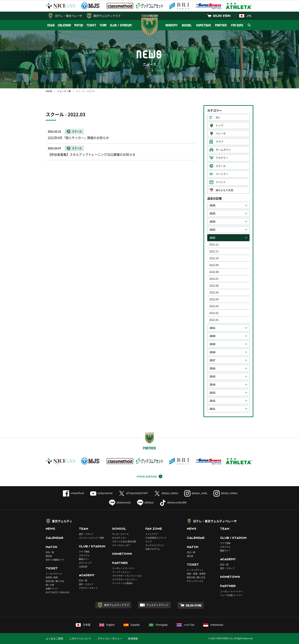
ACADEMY (172, 25)
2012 (212, 401)
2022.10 (214, 258)
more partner (147, 476)
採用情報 (133, 639)
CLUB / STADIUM (121, 25)
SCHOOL (187, 25)
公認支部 (83, 567)
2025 (212, 213)
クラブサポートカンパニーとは (127, 576)
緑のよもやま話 (224, 190)
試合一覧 (50, 552)
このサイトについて (80, 639)
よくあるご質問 (54, 639)
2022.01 (214, 320)
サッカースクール (120, 534)
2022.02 (214, 313)
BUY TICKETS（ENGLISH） (58, 592)
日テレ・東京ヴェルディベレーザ (215, 521)
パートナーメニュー (121, 572)
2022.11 (214, 251)
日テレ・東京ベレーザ (69, 16)
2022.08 (214, 272)
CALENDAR (64, 25)
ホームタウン (223, 150)
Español (132, 625)
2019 (212, 344)
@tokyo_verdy (196, 493)
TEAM (103, 25)
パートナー (222, 174)
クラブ (219, 142)
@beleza (145, 502)
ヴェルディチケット (157, 605)
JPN (245, 16)
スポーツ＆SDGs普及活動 (124, 541)
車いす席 (50, 585)
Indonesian (213, 625)
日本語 (83, 625)
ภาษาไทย (186, 625)
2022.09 (214, 265)
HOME (49, 91)
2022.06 (214, 286)
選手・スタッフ (86, 534)
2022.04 (214, 299)
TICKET (91, 25)
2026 (212, 205)
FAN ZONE (237, 25)
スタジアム (84, 555)
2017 (212, 360)
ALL (218, 117)
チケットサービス (195, 581)
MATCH (79, 25)
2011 (212, 409)
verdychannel (101, 493)
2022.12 (214, 245)
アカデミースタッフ (88, 588)
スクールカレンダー (121, 545)
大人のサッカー (119, 538)
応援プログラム (153, 549)
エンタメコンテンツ (155, 545)
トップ (219, 125)
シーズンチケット (54, 574)
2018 (212, 352)
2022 (212, 238)
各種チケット (52, 589)
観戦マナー (84, 559)
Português (158, 625)
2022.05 (214, 292)
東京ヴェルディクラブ (107, 16)
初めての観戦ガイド (55, 560)
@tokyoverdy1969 (173, 502)
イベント (221, 182)
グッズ (148, 541)
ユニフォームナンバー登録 (91, 538)
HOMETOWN (203, 25)
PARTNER (221, 25)
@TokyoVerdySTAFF (133, 493)
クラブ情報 (84, 552)
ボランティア (85, 563)
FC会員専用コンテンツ (156, 538)
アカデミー (222, 158)
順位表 (49, 556)
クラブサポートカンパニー (125, 579)
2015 (212, 376)
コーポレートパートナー (124, 568)
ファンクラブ (152, 534)
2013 (212, 393)
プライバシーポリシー (110, 639)
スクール (221, 166)
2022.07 (214, 279)
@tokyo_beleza (166, 493)
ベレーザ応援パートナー (232, 595)
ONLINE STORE (222, 16)
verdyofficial (73, 493)
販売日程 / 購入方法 (55, 581)
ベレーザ (221, 134)
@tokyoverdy (120, 502)
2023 (212, 230)
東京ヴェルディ (62, 521)
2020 (212, 336)
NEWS (51, 25)
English (107, 625)
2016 (212, 368)
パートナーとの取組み (123, 583)
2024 (212, 222)
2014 (212, 385)
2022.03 (214, 306)
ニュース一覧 (64, 91)
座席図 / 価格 (52, 577)
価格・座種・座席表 (196, 574)
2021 (212, 328)
